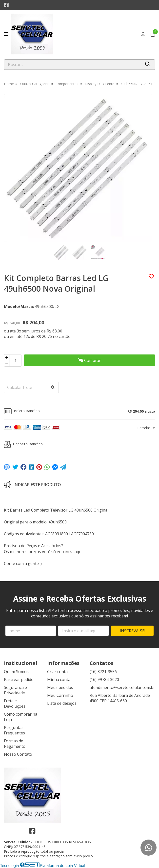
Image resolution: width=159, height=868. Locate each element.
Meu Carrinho (60, 695)
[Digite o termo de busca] (72, 65)
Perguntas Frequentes (14, 730)
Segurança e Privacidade (15, 690)
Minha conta (59, 680)
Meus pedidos (60, 687)
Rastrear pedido (19, 680)
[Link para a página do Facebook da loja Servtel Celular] (6, 5)
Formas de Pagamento (15, 744)
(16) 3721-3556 (103, 672)
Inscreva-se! (132, 631)
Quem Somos (16, 672)
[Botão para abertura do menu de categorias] (6, 34)
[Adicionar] (7, 357)
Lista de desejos (62, 703)
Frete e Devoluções (15, 704)
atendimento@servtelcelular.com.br (122, 687)
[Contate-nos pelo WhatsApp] (149, 848)
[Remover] (7, 363)
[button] (79, 411)
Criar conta (57, 672)
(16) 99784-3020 (104, 680)
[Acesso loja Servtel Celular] (143, 35)
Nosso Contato (18, 754)
